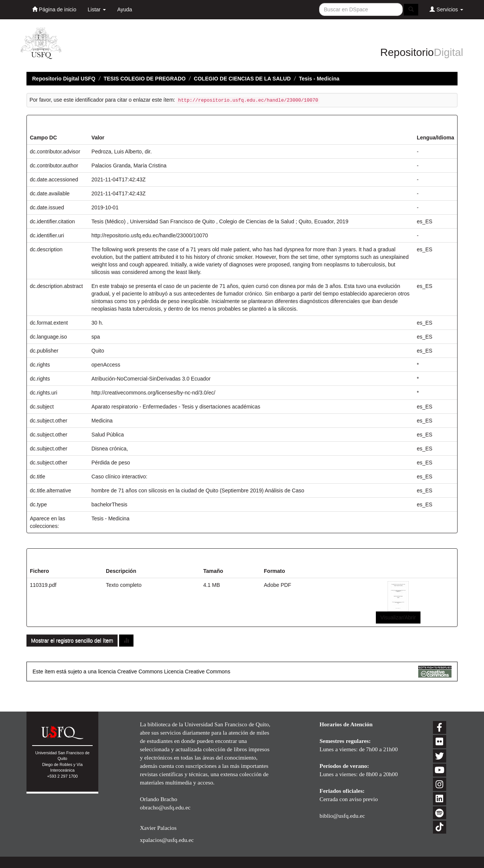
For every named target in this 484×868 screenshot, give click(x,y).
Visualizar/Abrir (398, 617)
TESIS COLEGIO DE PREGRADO (145, 79)
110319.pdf (43, 585)
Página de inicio (54, 9)
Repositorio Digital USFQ (64, 79)
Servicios (446, 9)
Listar (97, 9)
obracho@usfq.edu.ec (165, 807)
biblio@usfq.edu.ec (342, 816)
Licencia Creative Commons (197, 672)
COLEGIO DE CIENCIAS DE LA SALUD (242, 79)
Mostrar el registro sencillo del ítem (72, 641)
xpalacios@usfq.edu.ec (167, 840)
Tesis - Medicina (319, 79)
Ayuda (125, 9)
